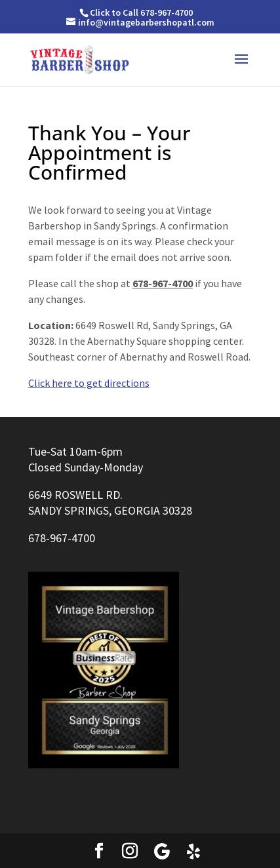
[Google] (162, 852)
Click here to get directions (89, 383)
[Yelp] (193, 852)
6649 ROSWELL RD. (75, 495)
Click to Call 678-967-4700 (141, 12)
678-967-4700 (62, 538)
